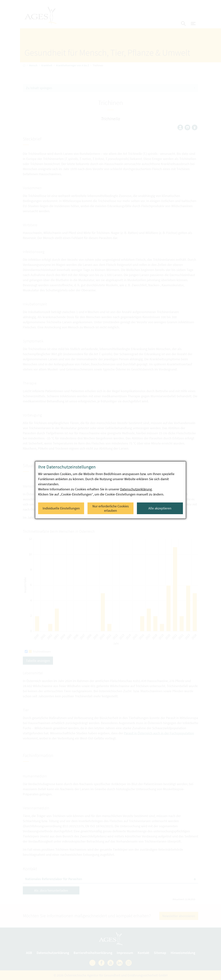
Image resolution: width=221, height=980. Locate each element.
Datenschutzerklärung (136, 489)
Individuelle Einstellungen (61, 508)
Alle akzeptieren (160, 508)
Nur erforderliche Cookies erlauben (111, 508)
